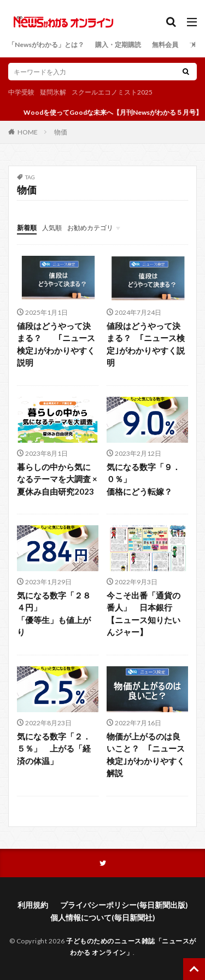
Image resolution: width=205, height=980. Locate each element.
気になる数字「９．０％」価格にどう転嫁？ (143, 479)
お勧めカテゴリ (90, 228)
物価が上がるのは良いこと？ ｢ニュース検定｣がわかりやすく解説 (146, 755)
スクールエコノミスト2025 (112, 92)
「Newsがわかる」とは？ (46, 45)
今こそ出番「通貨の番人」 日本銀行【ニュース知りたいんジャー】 (143, 614)
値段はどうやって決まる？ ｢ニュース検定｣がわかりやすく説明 (56, 344)
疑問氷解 (53, 92)
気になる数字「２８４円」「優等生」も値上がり (54, 614)
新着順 (27, 228)
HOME (28, 132)
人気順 (52, 228)
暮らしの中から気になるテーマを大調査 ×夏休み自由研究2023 (57, 479)
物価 (61, 132)
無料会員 (165, 45)
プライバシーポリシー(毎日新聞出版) (124, 905)
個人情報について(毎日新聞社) (103, 917)
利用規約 (33, 905)
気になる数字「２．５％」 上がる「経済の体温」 (54, 749)
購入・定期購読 (118, 45)
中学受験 (21, 92)
